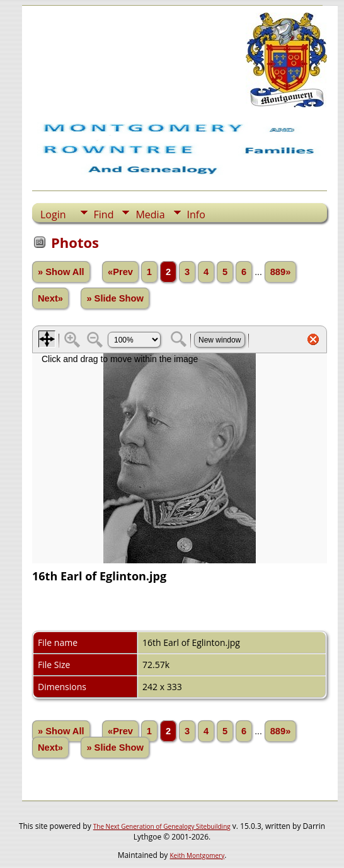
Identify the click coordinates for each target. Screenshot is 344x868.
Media (150, 214)
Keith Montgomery (198, 855)
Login (53, 214)
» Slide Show (115, 298)
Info (196, 214)
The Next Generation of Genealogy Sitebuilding (162, 826)
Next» (50, 298)
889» (281, 272)
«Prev (120, 272)
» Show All (61, 272)
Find (104, 214)
